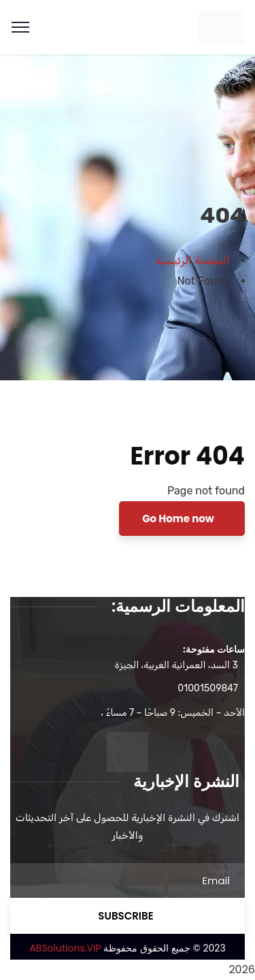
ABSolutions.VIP (65, 948)
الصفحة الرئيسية (193, 260)
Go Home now (179, 519)
